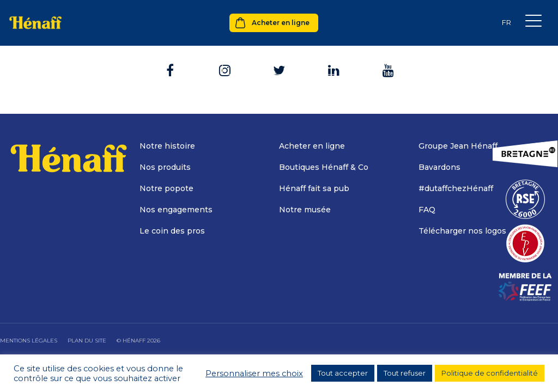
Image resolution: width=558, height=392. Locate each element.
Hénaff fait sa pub (314, 188)
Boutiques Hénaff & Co (324, 167)
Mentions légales (29, 341)
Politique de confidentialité (490, 373)
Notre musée (305, 210)
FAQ (427, 210)
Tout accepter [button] (343, 373)
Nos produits (165, 167)
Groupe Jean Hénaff (458, 146)
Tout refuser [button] (405, 373)
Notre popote (166, 188)
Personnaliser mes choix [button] (254, 373)
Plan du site (87, 341)
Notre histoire (167, 146)
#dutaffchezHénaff (456, 188)
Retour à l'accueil (279, 62)
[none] (506, 23)
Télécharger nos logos (462, 231)
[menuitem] (506, 23)
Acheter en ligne (281, 23)
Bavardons (439, 167)
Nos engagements (176, 210)
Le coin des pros (172, 231)
